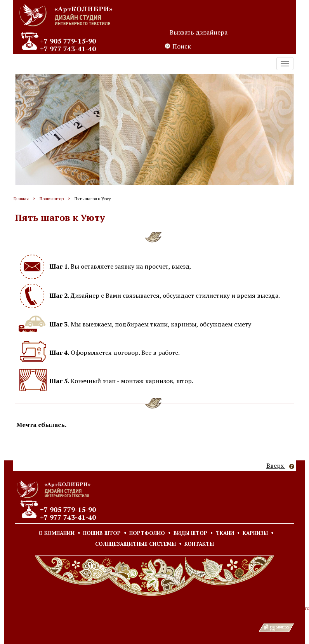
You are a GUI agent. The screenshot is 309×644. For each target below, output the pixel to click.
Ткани (225, 533)
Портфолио (147, 533)
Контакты (199, 544)
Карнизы (255, 533)
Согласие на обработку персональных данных (99, 608)
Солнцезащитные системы (135, 544)
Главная (21, 199)
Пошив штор (52, 199)
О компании (56, 533)
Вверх (280, 465)
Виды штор (190, 533)
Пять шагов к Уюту (93, 199)
